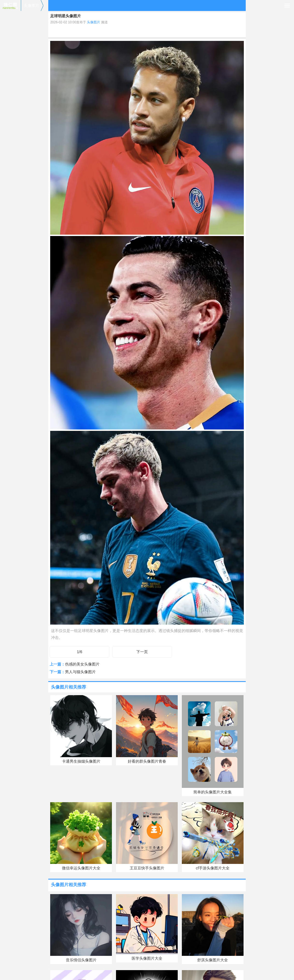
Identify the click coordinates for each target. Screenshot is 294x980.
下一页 (142, 652)
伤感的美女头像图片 (82, 664)
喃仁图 (10, 5)
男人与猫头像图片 (80, 672)
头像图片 (32, 5)
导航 (287, 5)
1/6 (79, 652)
